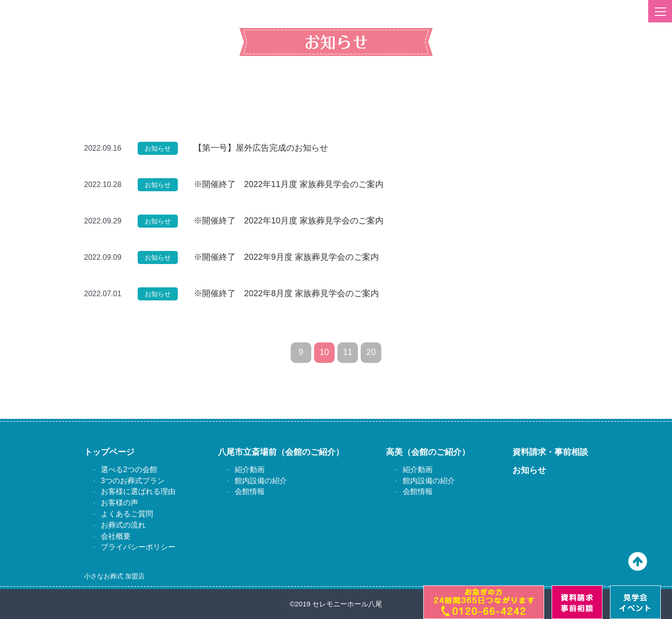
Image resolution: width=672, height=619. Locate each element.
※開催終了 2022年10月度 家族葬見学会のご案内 (289, 221)
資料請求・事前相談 (550, 452)
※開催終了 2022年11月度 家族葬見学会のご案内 (289, 184)
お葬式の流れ (123, 525)
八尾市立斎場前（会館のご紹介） (281, 452)
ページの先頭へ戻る (638, 562)
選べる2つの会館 (129, 469)
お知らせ (529, 470)
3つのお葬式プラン (133, 481)
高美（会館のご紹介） (428, 452)
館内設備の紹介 (261, 481)
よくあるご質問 (127, 514)
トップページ (109, 452)
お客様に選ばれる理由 (138, 491)
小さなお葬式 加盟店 (114, 576)
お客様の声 (119, 503)
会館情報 (250, 491)
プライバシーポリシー (138, 547)
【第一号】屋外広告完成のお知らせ (261, 148)
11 (348, 352)
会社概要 (116, 536)
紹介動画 (250, 469)
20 (371, 352)
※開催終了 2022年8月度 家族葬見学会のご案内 (286, 293)
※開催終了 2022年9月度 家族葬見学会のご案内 (286, 257)
